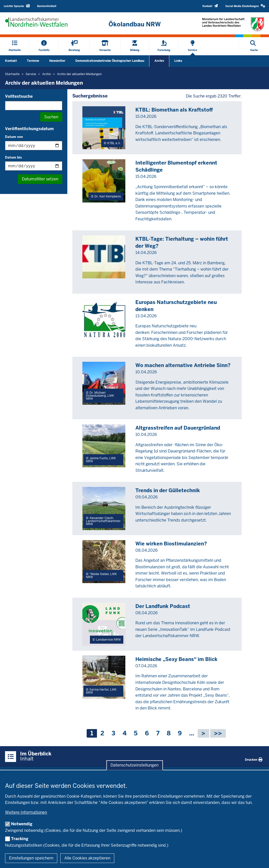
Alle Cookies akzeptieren (87, 858)
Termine (33, 61)
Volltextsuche (19, 96)
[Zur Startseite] (134, 24)
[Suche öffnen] (254, 46)
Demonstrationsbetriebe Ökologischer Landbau (110, 61)
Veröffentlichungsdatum (29, 129)
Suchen (51, 117)
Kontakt (11, 61)
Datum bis (13, 157)
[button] (245, 6)
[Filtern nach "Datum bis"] (34, 166)
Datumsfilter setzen (40, 179)
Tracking (20, 839)
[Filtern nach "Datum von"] (34, 146)
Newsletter (57, 61)
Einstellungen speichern (31, 858)
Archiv (159, 61)
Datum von (14, 137)
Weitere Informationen (26, 812)
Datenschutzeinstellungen (134, 765)
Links (178, 61)
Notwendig (22, 824)
